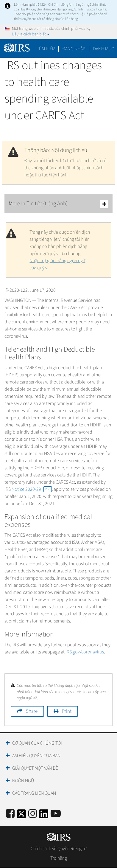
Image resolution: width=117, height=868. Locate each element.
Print (67, 711)
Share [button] (32, 711)
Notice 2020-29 (32, 489)
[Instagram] (33, 814)
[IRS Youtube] (56, 814)
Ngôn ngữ (23, 781)
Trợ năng (59, 858)
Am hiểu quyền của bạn (36, 756)
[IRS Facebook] (10, 814)
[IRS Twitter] (21, 816)
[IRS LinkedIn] (44, 816)
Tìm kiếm (47, 49)
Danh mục (103, 49)
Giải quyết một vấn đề (35, 768)
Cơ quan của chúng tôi (37, 743)
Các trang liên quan (34, 793)
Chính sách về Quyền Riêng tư (58, 849)
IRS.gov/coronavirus (85, 652)
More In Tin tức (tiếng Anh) (58, 204)
